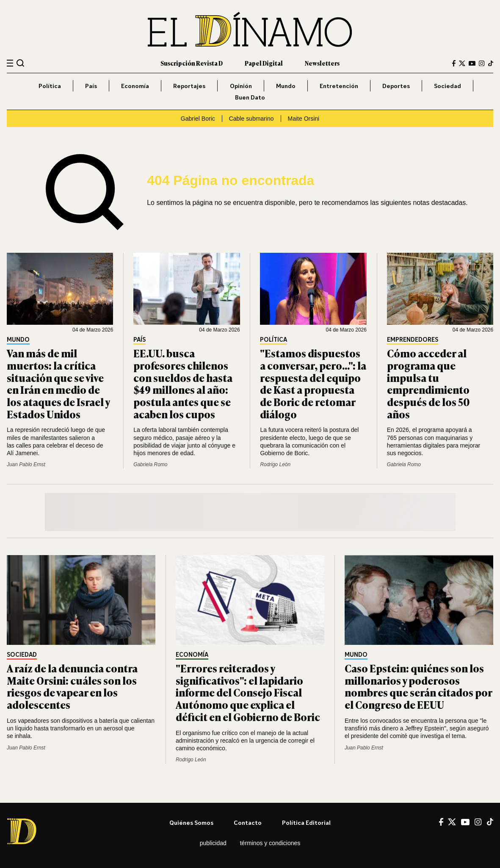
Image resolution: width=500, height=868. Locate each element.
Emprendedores (413, 340)
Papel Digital (264, 63)
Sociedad (448, 86)
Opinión (241, 86)
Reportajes (189, 86)
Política (50, 86)
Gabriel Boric (198, 119)
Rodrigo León (275, 464)
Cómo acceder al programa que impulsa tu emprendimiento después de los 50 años (428, 383)
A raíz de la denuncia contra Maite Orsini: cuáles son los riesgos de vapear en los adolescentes (72, 686)
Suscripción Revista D (192, 63)
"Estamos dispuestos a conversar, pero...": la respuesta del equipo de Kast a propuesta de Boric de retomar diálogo (313, 383)
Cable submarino (251, 119)
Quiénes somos (191, 822)
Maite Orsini (303, 119)
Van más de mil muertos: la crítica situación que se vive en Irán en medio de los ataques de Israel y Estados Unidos (58, 383)
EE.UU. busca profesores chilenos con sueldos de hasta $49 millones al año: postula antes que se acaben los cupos (183, 383)
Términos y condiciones (270, 843)
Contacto (248, 822)
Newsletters (322, 63)
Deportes (396, 86)
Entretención (339, 86)
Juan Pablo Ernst (26, 464)
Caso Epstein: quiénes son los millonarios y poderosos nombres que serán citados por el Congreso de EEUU (418, 686)
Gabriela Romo (150, 464)
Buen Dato (250, 97)
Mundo (286, 86)
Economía (135, 86)
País (91, 86)
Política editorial (306, 822)
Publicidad (213, 843)
